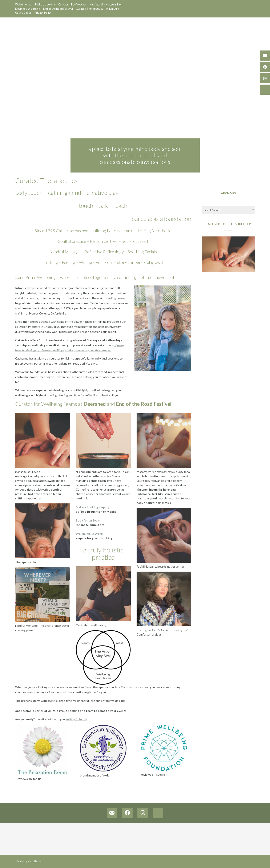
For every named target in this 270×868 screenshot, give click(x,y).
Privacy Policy (43, 13)
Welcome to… (24, 4)
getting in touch (76, 719)
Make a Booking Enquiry (92, 507)
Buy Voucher (79, 4)
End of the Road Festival (58, 9)
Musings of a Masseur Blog (106, 4)
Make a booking (45, 4)
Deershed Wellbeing (28, 9)
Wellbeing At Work (89, 534)
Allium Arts (113, 9)
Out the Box (36, 861)
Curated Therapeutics (89, 9)
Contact (63, 4)
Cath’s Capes (23, 13)
